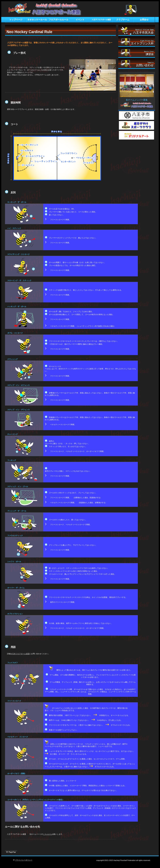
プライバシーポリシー (24, 860)
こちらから (47, 834)
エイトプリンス (137, 41)
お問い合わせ (137, 63)
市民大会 (137, 30)
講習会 (137, 52)
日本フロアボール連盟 (21, 654)
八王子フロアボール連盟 (52, 9)
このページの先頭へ (11, 852)
